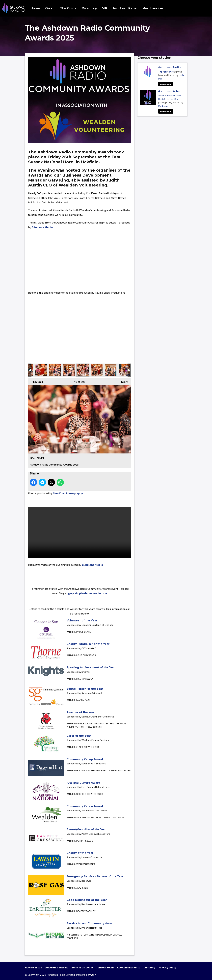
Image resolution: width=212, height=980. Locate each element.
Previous (36, 381)
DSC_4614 (83, 370)
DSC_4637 (41, 370)
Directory (89, 8)
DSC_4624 (69, 370)
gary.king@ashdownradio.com (87, 593)
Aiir (93, 975)
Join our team (105, 967)
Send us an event (82, 967)
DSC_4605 (111, 370)
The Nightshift (166, 72)
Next (123, 381)
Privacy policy (168, 967)
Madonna (163, 106)
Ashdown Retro (125, 8)
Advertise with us (57, 967)
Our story (149, 967)
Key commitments (129, 967)
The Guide (68, 8)
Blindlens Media (42, 227)
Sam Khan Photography (68, 493)
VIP (105, 8)
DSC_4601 (125, 370)
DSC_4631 (55, 370)
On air (50, 8)
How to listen (33, 967)
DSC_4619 (97, 370)
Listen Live (166, 84)
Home (35, 8)
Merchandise (153, 8)
